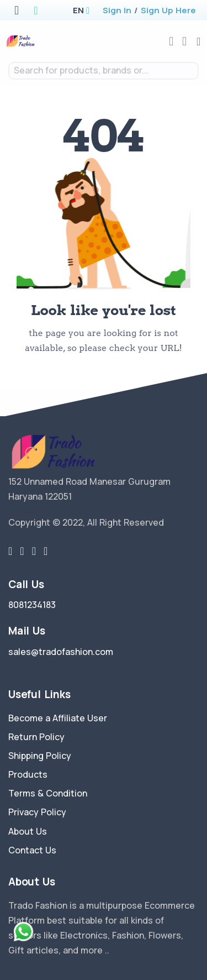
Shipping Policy (40, 756)
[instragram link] (34, 551)
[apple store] (17, 11)
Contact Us (32, 850)
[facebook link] (22, 551)
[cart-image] (184, 41)
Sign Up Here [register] (168, 10)
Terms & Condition (48, 793)
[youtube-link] (46, 551)
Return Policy (36, 737)
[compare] (171, 41)
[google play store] (36, 11)
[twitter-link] (10, 551)
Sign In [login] (117, 10)
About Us (28, 831)
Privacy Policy (37, 812)
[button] (78, 10)
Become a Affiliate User (58, 718)
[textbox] (104, 70)
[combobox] (104, 71)
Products (28, 774)
